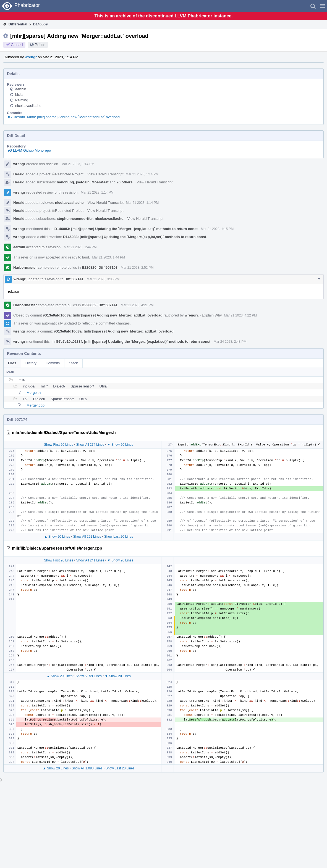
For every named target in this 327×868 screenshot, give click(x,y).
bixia (19, 95)
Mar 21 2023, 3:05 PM (103, 279)
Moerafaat (100, 182)
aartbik (21, 89)
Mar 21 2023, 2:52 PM (137, 268)
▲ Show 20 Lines (57, 537)
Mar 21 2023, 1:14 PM (78, 164)
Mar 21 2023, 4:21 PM (137, 305)
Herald (19, 174)
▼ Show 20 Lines (120, 445)
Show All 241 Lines (90, 560)
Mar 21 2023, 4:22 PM (240, 315)
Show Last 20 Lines (119, 537)
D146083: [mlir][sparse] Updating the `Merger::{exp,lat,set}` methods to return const (126, 229)
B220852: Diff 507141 (100, 305)
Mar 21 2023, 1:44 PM (80, 247)
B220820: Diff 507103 (100, 267)
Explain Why (212, 315)
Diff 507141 (74, 279)
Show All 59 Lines (89, 676)
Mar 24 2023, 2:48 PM (230, 342)
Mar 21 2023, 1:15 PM (217, 229)
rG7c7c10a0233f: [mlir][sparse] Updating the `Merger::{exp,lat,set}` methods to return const (132, 341)
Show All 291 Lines (87, 537)
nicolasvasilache (28, 106)
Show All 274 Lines (90, 445)
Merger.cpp (36, 405)
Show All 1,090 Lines (87, 768)
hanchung (66, 182)
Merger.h (34, 393)
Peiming (22, 100)
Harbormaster (25, 267)
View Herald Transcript (105, 174)
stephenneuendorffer (75, 219)
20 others (125, 182)
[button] (322, 6)
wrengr (31, 57)
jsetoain (83, 182)
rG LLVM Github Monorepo (29, 150)
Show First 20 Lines (58, 445)
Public (40, 45)
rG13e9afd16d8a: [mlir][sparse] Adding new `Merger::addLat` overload (64, 117)
